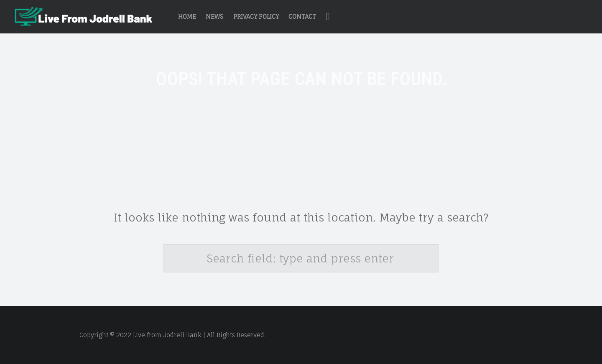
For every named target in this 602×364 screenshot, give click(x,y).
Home (187, 17)
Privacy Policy (256, 17)
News (214, 17)
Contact (302, 17)
